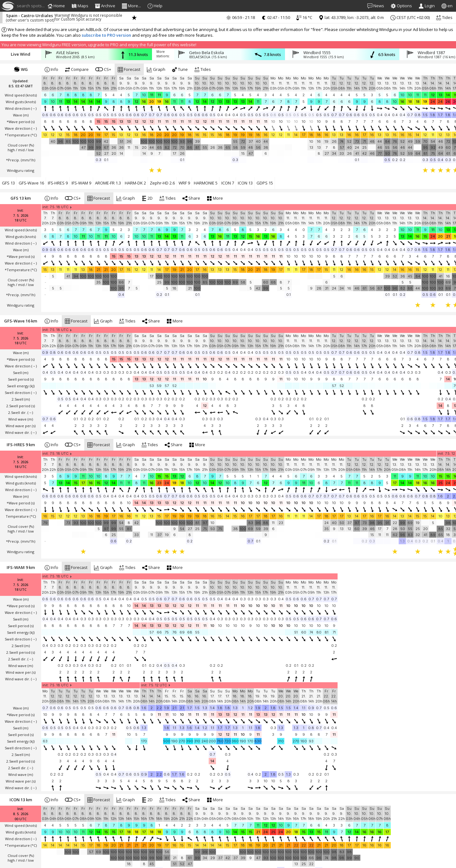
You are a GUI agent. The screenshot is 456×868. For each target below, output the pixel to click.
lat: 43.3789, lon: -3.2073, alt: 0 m (351, 17)
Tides (444, 17)
